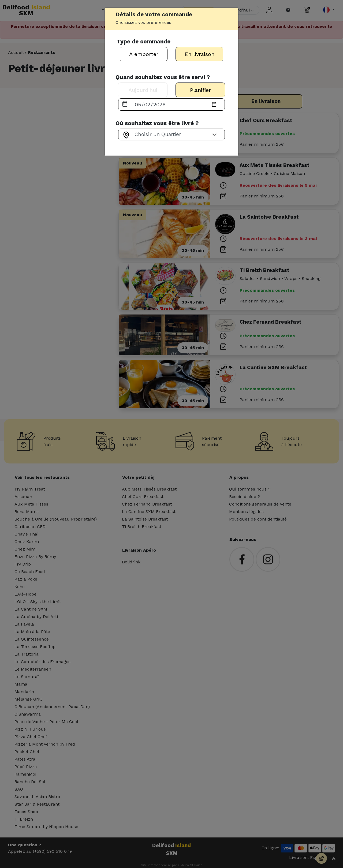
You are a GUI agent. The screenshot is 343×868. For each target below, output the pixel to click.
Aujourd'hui (143, 90)
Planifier (200, 90)
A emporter (144, 54)
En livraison (200, 54)
